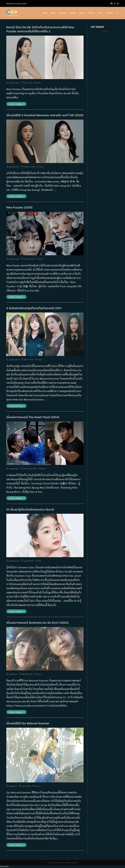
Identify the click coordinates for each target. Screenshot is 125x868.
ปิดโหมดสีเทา (5, 866)
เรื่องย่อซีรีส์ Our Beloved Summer (28, 723)
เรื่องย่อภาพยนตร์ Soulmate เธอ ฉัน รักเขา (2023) (37, 623)
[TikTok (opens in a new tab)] (118, 3)
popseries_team (14, 83)
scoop (40, 360)
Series (41, 167)
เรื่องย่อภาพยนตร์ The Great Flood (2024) (33, 417)
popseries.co (13, 674)
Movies (43, 469)
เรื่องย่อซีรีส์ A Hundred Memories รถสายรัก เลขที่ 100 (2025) (45, 115)
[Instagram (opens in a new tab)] (115, 3)
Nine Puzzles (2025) (19, 207)
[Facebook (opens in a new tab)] (112, 3)
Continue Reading (16, 104)
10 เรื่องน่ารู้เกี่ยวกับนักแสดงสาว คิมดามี (30, 509)
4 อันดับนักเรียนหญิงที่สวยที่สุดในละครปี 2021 (34, 308)
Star (40, 561)
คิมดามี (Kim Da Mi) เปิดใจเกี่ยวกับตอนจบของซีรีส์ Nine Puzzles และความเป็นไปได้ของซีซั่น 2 (40, 29)
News (39, 83)
